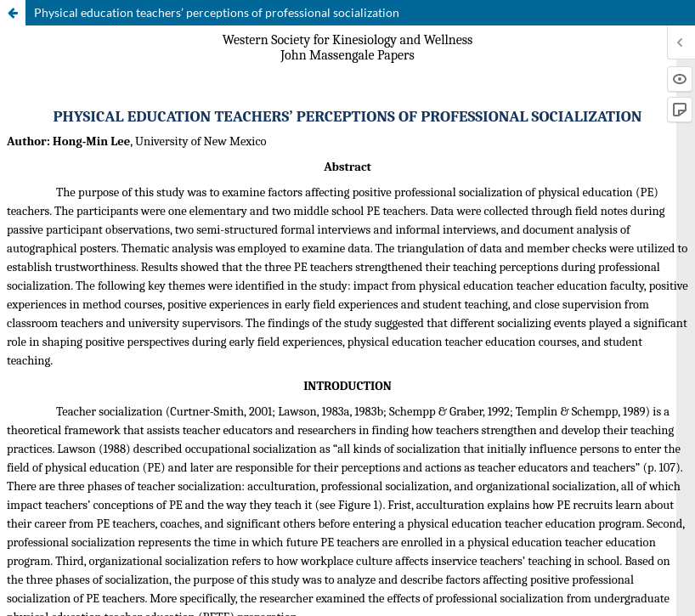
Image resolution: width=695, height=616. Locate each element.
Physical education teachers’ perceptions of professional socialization (217, 12)
